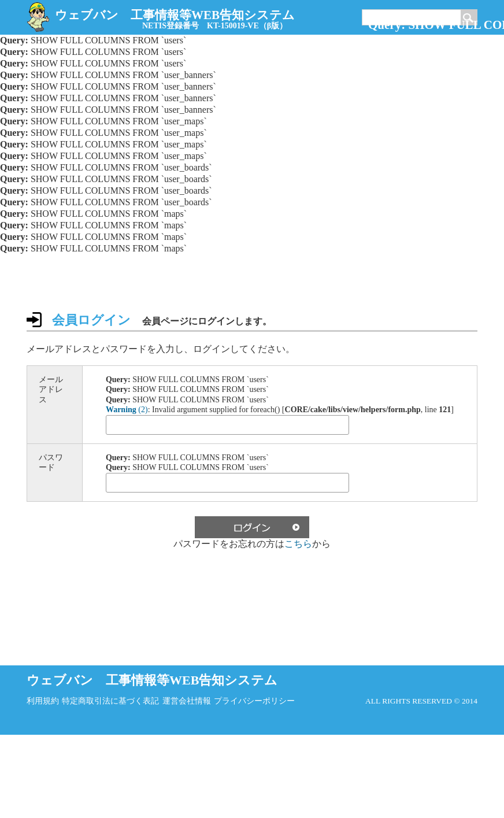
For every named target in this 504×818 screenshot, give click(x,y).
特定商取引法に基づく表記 (110, 701)
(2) (127, 410)
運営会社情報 (187, 701)
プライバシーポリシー (254, 701)
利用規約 (43, 701)
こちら (298, 544)
